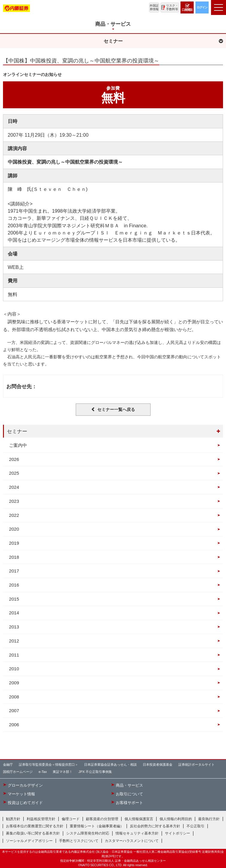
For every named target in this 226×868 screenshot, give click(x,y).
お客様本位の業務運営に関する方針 (35, 826)
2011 (14, 655)
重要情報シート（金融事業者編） (97, 826)
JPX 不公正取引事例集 (95, 772)
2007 (14, 711)
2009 (14, 683)
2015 (14, 599)
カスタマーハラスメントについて (132, 841)
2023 (14, 501)
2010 (14, 669)
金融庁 (8, 765)
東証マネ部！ (63, 772)
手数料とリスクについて (79, 841)
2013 (14, 627)
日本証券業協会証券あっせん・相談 (110, 765)
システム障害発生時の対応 (88, 833)
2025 (14, 473)
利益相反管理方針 (41, 819)
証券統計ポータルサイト (197, 765)
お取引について (129, 794)
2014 (14, 613)
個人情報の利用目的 (176, 819)
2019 (14, 543)
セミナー (17, 431)
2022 (14, 515)
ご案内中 (18, 445)
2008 (14, 697)
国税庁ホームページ (18, 772)
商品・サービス (129, 785)
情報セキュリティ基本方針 (137, 833)
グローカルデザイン (25, 785)
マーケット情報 (21, 794)
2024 (14, 487)
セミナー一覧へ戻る (116, 409)
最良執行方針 (209, 819)
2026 (14, 459)
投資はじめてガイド (25, 803)
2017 (14, 571)
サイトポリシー (178, 833)
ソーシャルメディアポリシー (29, 841)
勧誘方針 (13, 819)
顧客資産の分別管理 (102, 819)
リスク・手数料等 (172, 7)
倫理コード (71, 819)
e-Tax (43, 772)
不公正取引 (195, 826)
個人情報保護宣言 (139, 819)
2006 (14, 725)
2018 (14, 557)
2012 (14, 641)
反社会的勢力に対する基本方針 (155, 826)
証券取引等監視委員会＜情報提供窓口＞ (48, 765)
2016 (14, 585)
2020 (14, 529)
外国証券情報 (154, 7)
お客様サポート (129, 803)
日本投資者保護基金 (158, 765)
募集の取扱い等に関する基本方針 (33, 833)
